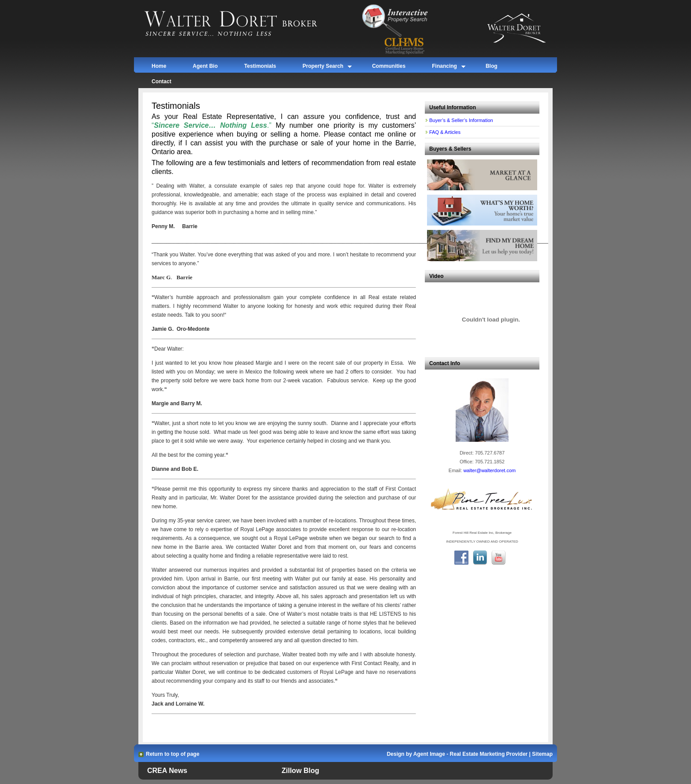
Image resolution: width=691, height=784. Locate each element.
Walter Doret (241, 24)
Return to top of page (173, 754)
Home (159, 66)
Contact (162, 81)
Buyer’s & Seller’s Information (461, 120)
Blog (492, 66)
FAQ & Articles (445, 132)
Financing (444, 68)
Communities (389, 66)
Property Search (323, 68)
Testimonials (260, 66)
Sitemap (542, 754)
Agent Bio (205, 66)
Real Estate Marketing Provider (489, 754)
